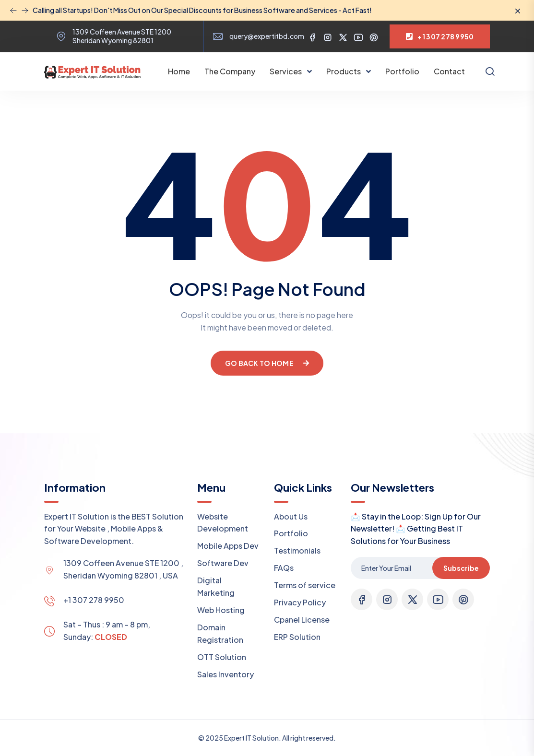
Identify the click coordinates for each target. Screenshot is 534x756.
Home (179, 71)
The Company (230, 71)
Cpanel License (302, 620)
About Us (291, 516)
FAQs (284, 568)
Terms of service (305, 585)
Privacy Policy (300, 602)
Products (344, 71)
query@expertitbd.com (267, 36)
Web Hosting (221, 610)
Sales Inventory (225, 674)
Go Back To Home (267, 363)
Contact (449, 71)
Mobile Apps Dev (228, 546)
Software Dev (223, 563)
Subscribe (461, 568)
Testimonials (297, 550)
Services (286, 71)
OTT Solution (222, 657)
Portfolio (402, 71)
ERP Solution (297, 637)
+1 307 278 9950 (94, 600)
